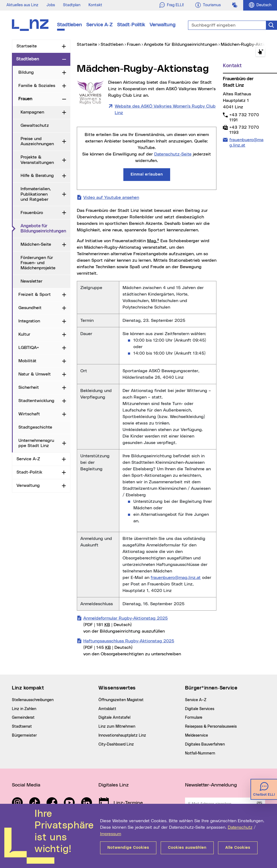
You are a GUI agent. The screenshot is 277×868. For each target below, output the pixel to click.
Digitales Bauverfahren (205, 744)
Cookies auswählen (187, 848)
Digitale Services (200, 709)
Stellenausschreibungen (33, 700)
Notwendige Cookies (128, 848)
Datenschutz (240, 827)
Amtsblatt (107, 709)
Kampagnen (32, 112)
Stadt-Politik (131, 25)
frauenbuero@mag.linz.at (176, 578)
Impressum (111, 834)
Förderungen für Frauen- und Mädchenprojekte (38, 263)
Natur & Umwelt (35, 374)
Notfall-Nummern (200, 753)
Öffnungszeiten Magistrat (121, 700)
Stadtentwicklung (36, 401)
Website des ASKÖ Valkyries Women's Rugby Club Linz (165, 109)
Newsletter (32, 281)
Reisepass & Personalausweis (211, 727)
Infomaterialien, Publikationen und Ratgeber (36, 194)
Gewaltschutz (35, 125)
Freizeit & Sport (35, 294)
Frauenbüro (32, 213)
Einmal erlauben (147, 174)
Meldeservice (197, 736)
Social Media (26, 785)
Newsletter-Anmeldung (211, 785)
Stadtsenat (22, 727)
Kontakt (95, 5)
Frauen (25, 99)
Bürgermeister (24, 736)
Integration (29, 321)
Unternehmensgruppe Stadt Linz (36, 443)
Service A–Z (196, 700)
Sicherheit (29, 387)
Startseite (27, 46)
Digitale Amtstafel (114, 718)
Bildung (26, 72)
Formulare (194, 718)
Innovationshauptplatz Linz (122, 736)
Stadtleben (70, 25)
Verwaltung (163, 25)
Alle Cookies (238, 848)
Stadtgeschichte (35, 427)
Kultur (24, 334)
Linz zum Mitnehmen (117, 727)
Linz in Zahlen (24, 709)
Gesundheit (30, 308)
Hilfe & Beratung (37, 176)
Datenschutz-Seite (173, 154)
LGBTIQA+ (29, 348)
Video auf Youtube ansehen (111, 197)
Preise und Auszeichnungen (37, 141)
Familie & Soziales (37, 86)
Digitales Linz (114, 785)
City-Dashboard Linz (116, 744)
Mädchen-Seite (36, 244)
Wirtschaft (29, 414)
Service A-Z (100, 25)
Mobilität (27, 361)
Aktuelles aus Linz (22, 5)
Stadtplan (72, 5)
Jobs (51, 5)
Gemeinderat (23, 718)
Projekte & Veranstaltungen (37, 160)
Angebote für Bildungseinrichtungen (45, 229)
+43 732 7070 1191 (244, 117)
